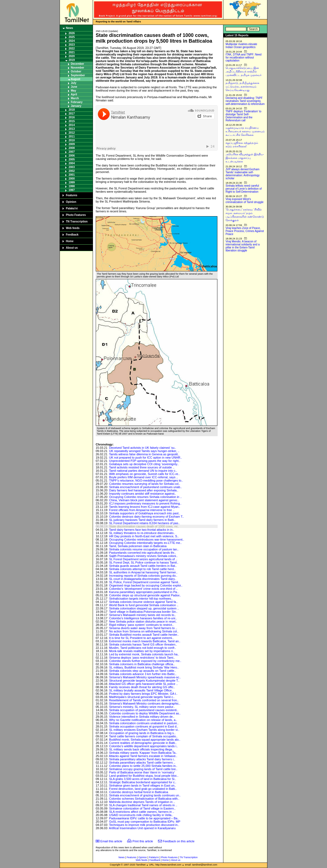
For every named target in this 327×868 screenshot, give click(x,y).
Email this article (111, 841)
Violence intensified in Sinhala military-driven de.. (142, 717)
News (69, 28)
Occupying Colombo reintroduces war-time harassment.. (147, 539)
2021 (72, 52)
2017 (72, 114)
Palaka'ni (72, 208)
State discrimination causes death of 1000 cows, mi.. (144, 526)
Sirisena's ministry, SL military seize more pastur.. (142, 707)
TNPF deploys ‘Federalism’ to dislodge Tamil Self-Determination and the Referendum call (243, 116)
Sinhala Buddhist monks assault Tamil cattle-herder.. (144, 635)
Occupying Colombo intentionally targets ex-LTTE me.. (145, 543)
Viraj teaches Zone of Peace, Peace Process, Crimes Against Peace (245, 231)
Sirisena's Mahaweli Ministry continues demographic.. (145, 703)
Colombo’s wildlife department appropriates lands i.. (144, 746)
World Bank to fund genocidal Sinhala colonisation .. (144, 605)
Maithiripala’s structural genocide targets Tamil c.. (142, 697)
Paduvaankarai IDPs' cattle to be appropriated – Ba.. (144, 818)
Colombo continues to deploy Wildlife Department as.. (145, 713)
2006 (72, 156)
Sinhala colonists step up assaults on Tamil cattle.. (142, 671)
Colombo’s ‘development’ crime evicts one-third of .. (143, 589)
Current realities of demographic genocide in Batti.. (143, 743)
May (73, 91)
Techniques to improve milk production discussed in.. (144, 825)
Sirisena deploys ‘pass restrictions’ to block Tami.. (142, 658)
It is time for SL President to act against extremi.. (141, 638)
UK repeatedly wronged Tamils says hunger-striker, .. (144, 451)
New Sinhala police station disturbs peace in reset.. (143, 621)
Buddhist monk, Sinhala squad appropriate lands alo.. (145, 740)
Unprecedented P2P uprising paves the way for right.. (145, 461)
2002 (72, 171)
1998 (72, 186)
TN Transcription (77, 222)
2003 (72, 167)
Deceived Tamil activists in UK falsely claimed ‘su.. (143, 448)
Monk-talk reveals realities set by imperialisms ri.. (142, 651)
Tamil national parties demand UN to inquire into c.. (143, 471)
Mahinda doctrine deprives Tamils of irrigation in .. (142, 802)
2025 (72, 37)
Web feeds (73, 228)
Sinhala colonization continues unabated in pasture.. (144, 723)
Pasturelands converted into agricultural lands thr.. (142, 553)
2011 (72, 137)
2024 (72, 41)
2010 (72, 140)
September (78, 75)
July (74, 83)
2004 (72, 163)
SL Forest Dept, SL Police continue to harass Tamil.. (144, 562)
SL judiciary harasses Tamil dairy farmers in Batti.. (142, 520)
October (76, 71)
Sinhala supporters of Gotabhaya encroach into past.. (145, 513)
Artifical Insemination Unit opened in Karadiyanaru (142, 828)
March (75, 98)
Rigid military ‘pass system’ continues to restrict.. (141, 625)
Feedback (72, 235)
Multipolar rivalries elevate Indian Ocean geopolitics (241, 46)
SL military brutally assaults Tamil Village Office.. (141, 690)
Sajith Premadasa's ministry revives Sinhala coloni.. (143, 556)
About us (72, 248)
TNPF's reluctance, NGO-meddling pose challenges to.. (146, 480)
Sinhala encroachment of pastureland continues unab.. (145, 487)
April (74, 94)
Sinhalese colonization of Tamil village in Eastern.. (142, 808)
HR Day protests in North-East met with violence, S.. (144, 536)
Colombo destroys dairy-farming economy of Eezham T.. (147, 517)
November (78, 68)
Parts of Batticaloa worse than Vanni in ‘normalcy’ (142, 772)
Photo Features (76, 215)
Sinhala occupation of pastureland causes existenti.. (144, 710)
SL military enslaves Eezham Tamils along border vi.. (144, 730)
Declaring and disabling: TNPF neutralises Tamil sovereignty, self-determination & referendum (245, 101)
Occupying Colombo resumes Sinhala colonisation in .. (145, 497)
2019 (72, 60)
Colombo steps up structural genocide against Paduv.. (145, 595)
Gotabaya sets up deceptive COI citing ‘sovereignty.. (144, 464)
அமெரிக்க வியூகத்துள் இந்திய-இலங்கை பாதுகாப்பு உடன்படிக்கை (245, 158)
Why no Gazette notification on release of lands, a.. (143, 720)
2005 (72, 159)
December (77, 64)
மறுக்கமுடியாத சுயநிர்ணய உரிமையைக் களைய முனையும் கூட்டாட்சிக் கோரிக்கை (245, 131)
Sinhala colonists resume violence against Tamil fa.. (143, 602)
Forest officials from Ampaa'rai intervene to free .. (142, 510)
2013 (72, 129)
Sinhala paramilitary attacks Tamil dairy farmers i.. (142, 759)
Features (72, 195)
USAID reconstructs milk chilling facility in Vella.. (141, 815)
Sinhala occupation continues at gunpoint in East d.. (144, 726)
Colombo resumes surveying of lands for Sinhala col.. (145, 484)
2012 (72, 133)
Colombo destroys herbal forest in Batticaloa (139, 792)
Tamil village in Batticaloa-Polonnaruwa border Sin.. (143, 612)
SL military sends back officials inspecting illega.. (141, 749)
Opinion (71, 202)
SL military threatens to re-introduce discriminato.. (142, 533)
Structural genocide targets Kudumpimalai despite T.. (144, 681)
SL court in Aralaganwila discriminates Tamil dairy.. (143, 579)
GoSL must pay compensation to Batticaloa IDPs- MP (145, 822)
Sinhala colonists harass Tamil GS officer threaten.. (143, 644)
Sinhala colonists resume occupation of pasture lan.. (144, 549)
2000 (72, 179)
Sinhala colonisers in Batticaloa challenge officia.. (142, 664)
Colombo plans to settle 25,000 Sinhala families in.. (143, 766)
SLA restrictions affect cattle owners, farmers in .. (142, 812)
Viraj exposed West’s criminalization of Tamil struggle (245, 201)
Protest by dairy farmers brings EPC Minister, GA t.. (143, 694)
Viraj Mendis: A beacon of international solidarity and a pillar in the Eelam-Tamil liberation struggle (243, 246)
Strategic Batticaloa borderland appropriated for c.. (143, 782)
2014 (72, 125)
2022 (72, 49)
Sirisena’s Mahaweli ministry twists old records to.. (142, 615)
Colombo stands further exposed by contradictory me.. (145, 661)
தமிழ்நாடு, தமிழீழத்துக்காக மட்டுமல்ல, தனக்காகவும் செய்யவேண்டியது (242, 86)
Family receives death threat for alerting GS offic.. (142, 687)
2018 (72, 110)
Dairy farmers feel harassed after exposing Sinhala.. (144, 490)
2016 (72, 117)
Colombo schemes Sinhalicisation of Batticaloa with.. (144, 799)
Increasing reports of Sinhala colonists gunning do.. (143, 576)
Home (70, 241)
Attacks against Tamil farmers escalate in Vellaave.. (143, 756)
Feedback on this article (179, 841)
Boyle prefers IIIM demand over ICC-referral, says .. (144, 477)
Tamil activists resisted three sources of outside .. (142, 467)
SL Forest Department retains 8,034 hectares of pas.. (144, 523)
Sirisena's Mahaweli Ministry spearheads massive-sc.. (145, 677)
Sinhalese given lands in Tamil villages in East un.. (143, 785)
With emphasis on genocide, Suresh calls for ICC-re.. (144, 474)
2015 (72, 121)
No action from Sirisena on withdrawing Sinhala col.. (144, 631)
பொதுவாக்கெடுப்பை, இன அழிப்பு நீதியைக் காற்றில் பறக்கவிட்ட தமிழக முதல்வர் (243, 71)
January (76, 106)
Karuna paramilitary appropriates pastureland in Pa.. (144, 592)
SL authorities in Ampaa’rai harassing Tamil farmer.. (143, 572)
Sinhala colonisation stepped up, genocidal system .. (144, 608)
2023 (72, 45)
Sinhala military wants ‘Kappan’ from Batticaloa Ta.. (143, 753)
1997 (72, 190)
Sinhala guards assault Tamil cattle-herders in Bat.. (143, 566)
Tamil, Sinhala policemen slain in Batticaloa (138, 546)
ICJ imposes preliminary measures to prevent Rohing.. (145, 503)
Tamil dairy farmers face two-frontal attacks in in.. (142, 530)
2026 (72, 33)
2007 (72, 152)
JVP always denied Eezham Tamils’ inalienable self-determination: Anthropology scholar (243, 174)
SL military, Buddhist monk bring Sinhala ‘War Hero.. (144, 667)
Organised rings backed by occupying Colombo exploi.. (146, 585)
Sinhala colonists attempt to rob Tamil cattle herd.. (142, 569)
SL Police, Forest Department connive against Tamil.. (144, 582)
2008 (72, 148)
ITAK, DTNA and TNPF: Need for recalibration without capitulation (243, 58)
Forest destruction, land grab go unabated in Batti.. (143, 789)
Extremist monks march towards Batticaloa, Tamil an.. (145, 641)
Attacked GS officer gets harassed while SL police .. (143, 684)
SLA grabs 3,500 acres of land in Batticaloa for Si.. (143, 779)
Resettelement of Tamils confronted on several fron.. (144, 700)
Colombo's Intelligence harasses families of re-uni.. (143, 618)
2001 (72, 175)
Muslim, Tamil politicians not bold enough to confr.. (143, 648)
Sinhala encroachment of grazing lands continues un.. (145, 795)
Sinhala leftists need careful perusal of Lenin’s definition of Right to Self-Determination (244, 189)
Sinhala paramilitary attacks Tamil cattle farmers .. (142, 763)
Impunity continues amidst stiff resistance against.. (143, 494)
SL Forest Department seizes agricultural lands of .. (143, 559)
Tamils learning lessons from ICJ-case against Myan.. (145, 507)
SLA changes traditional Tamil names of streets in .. (143, 805)
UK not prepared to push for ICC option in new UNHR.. (146, 458)
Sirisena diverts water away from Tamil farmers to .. (143, 628)
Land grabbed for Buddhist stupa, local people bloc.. (144, 776)
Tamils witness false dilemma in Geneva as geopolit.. (144, 454)
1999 (72, 182)
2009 (72, 144)
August (75, 79)
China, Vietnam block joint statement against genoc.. (144, 500)
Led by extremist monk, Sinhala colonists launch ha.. (144, 654)
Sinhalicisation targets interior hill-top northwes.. (141, 599)
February (77, 102)
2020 (72, 56)
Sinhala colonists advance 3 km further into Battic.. (143, 674)
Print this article (143, 841)
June (74, 87)
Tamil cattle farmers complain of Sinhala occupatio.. (143, 736)
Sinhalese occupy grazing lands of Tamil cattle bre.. (143, 769)
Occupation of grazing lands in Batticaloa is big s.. (142, 733)
